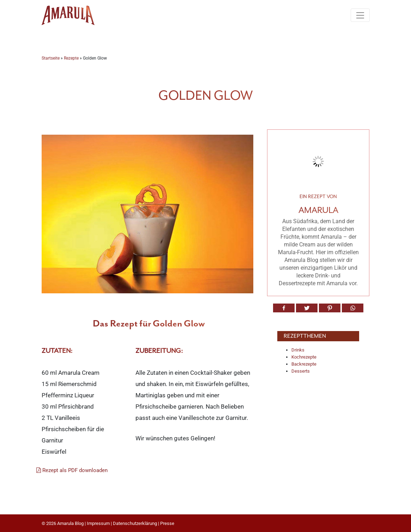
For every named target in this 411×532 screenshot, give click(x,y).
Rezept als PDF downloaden (72, 470)
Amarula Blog (70, 523)
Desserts (301, 371)
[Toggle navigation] (360, 15)
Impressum (98, 523)
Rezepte (71, 58)
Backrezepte (304, 364)
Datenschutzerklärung (135, 523)
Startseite (51, 58)
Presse (167, 523)
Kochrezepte (304, 357)
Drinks (298, 350)
